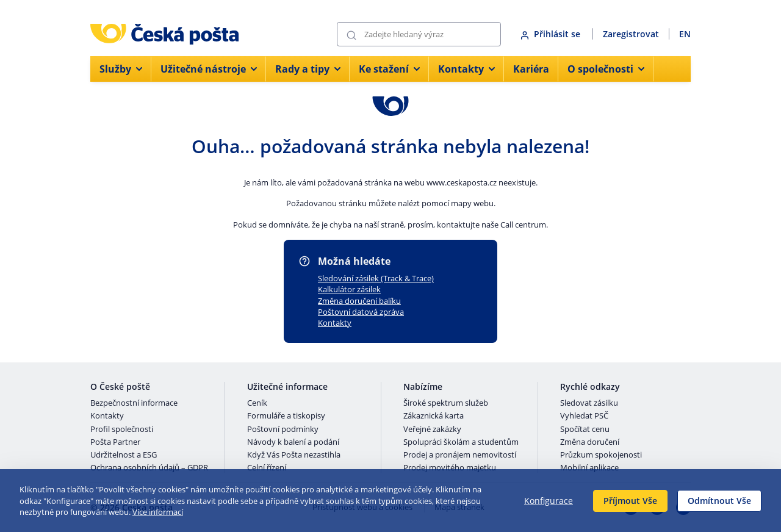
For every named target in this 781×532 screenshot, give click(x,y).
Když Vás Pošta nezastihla (294, 455)
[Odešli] (351, 34)
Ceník (257, 403)
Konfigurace (549, 501)
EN (685, 34)
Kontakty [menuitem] (466, 69)
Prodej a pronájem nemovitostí (460, 455)
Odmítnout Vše (719, 501)
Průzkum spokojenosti (601, 455)
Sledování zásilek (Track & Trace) (376, 278)
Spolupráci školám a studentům (461, 442)
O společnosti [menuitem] (606, 69)
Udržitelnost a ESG (124, 455)
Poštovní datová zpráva (361, 312)
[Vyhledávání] (419, 34)
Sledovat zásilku (589, 403)
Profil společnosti (122, 430)
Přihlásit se (552, 34)
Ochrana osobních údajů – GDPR (149, 468)
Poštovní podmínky (283, 430)
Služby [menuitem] (121, 69)
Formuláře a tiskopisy (286, 416)
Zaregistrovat (631, 34)
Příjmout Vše (630, 501)
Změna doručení (590, 442)
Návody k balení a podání (293, 442)
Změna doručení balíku (359, 301)
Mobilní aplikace (589, 468)
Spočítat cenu (585, 430)
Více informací (158, 512)
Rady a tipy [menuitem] (308, 69)
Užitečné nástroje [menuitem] (209, 69)
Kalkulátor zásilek (349, 289)
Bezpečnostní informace (134, 403)
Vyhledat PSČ (584, 416)
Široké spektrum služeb (446, 403)
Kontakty (335, 323)
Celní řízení (267, 468)
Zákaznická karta (434, 416)
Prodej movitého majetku (450, 468)
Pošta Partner (115, 442)
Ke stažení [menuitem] (389, 69)
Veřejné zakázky (432, 430)
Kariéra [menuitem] (531, 69)
